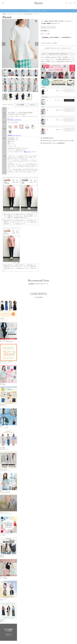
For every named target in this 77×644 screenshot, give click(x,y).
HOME (4, 14)
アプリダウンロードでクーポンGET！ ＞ (38, 11)
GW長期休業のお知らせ (48, 138)
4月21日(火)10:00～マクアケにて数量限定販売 (54, 143)
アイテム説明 (20, 105)
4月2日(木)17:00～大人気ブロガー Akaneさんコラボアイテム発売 (58, 140)
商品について (27, 152)
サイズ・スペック (8, 105)
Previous (4, 44)
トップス (19, 14)
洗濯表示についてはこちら (14, 135)
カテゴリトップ (11, 14)
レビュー (33, 105)
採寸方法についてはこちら (14, 120)
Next (37, 44)
